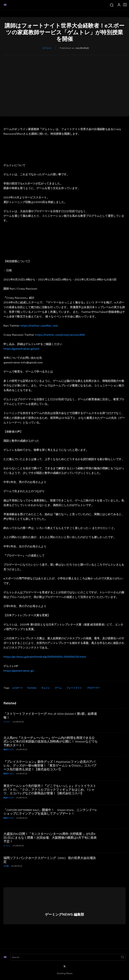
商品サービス (9, 749)
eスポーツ (17, 688)
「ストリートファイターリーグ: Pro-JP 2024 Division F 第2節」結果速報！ (50, 716)
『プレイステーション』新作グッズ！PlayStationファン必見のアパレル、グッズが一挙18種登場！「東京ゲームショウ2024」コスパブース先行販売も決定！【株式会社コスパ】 (50, 766)
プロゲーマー (93, 688)
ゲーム (58, 688)
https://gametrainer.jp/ (19, 671)
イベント (47, 48)
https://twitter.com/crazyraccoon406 (60, 335)
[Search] (122, 957)
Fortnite (32, 688)
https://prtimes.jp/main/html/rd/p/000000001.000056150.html (45, 657)
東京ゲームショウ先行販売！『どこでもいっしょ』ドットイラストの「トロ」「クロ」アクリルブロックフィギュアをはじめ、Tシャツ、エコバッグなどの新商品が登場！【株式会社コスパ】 (50, 790)
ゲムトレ (46, 688)
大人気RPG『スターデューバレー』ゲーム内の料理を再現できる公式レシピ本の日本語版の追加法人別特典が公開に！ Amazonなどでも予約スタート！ (51, 742)
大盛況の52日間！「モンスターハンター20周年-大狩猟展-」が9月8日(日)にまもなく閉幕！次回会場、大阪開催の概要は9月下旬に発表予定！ (50, 838)
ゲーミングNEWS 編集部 (64, 914)
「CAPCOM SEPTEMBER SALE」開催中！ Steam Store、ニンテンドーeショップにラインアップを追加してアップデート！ (50, 812)
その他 (6, 866)
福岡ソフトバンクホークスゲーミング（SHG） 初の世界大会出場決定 (50, 860)
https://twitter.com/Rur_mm (39, 326)
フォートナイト (74, 688)
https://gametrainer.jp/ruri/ (21, 349)
